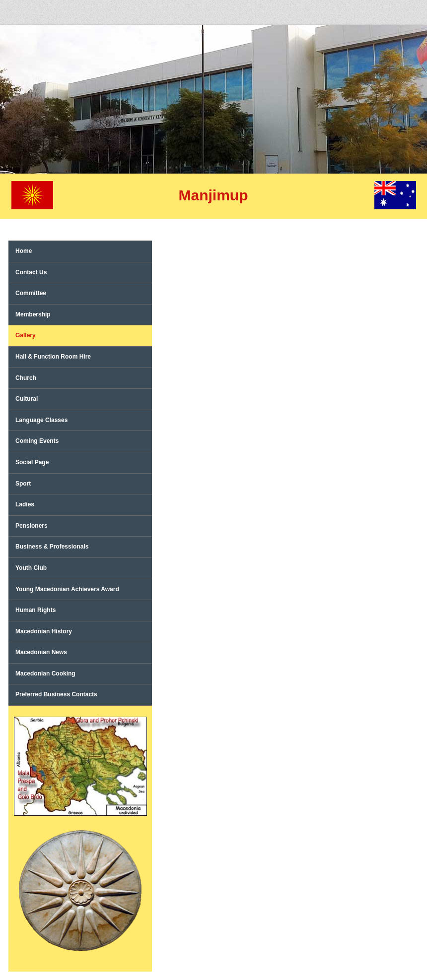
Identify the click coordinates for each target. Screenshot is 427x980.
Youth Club (31, 568)
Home (24, 251)
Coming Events (37, 441)
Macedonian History (44, 631)
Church (26, 378)
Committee (31, 293)
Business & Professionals (52, 547)
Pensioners (32, 526)
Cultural (27, 399)
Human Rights (36, 610)
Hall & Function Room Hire (53, 357)
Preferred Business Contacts (56, 694)
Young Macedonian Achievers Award (67, 589)
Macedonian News (41, 652)
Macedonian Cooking (45, 674)
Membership (33, 314)
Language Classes (41, 420)
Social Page (32, 462)
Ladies (25, 504)
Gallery (26, 335)
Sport (23, 484)
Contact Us (31, 272)
